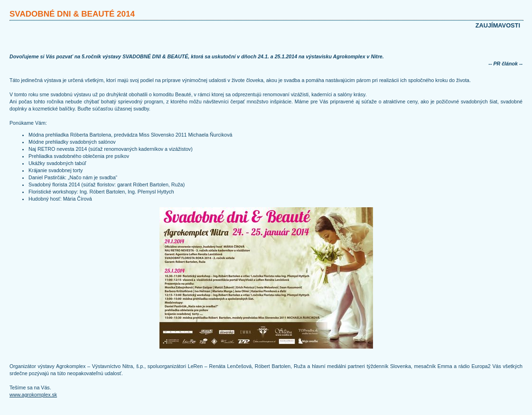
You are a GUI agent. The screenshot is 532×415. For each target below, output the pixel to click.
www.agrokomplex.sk (33, 395)
